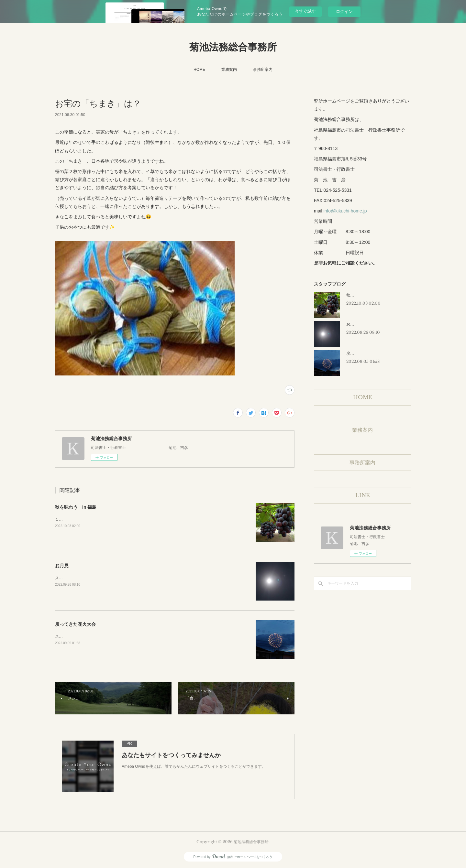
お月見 (62, 566)
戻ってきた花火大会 (75, 624)
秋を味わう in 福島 (76, 507)
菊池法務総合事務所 (233, 47)
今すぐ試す (305, 11)
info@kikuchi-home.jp (345, 211)
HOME (199, 70)
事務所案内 (263, 70)
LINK (363, 495)
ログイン (344, 11)
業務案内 (229, 70)
